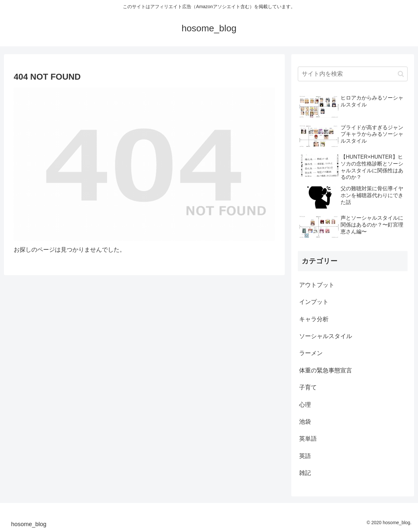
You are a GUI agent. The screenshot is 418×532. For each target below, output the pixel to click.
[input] (353, 74)
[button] (401, 74)
